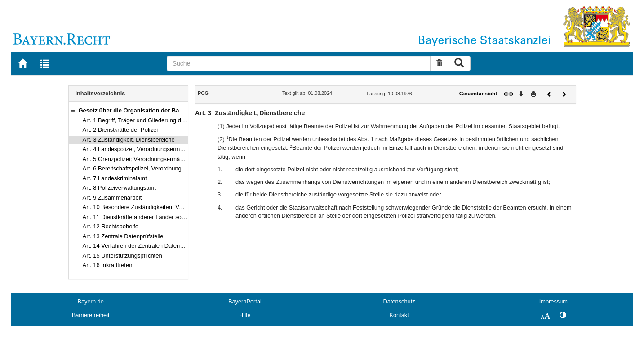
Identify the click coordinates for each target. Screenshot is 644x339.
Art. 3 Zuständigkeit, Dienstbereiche (129, 140)
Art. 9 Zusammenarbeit (112, 198)
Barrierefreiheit (91, 315)
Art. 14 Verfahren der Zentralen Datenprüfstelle (143, 246)
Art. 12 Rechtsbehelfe (111, 226)
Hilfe (245, 315)
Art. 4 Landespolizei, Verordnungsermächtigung (144, 149)
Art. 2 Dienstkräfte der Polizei (120, 130)
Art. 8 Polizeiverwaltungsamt (119, 188)
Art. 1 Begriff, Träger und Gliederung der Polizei (144, 120)
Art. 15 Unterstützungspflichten (122, 256)
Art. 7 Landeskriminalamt (115, 178)
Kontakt (399, 315)
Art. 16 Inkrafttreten (108, 265)
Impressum (553, 301)
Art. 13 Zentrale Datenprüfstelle (123, 236)
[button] (73, 110)
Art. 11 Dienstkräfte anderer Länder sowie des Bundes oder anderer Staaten (181, 217)
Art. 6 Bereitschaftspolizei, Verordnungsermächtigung (151, 168)
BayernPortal (245, 301)
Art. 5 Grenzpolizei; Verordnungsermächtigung (142, 159)
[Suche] (299, 63)
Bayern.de (90, 301)
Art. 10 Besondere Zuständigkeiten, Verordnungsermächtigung (163, 207)
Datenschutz (399, 301)
